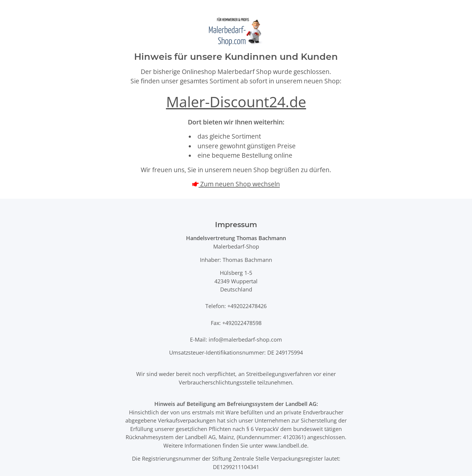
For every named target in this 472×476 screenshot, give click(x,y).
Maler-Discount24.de (236, 102)
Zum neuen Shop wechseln (239, 184)
